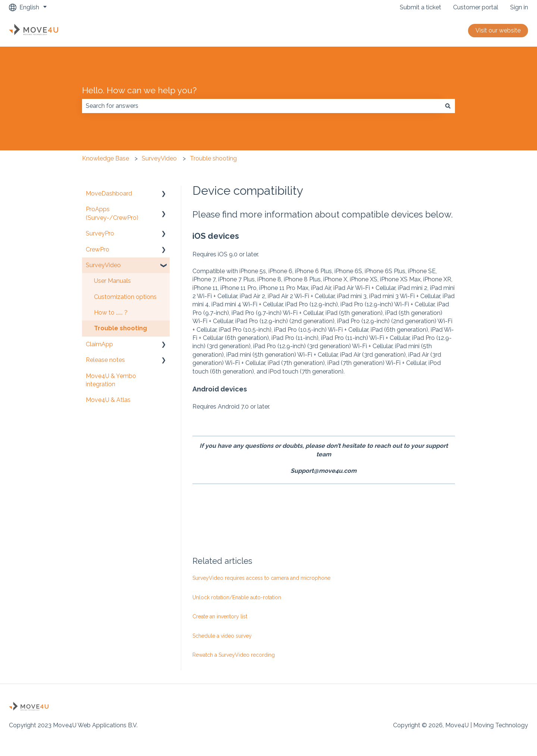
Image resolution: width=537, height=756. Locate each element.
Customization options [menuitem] (125, 297)
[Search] (448, 106)
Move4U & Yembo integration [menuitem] (111, 380)
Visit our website (498, 30)
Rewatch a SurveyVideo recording (234, 655)
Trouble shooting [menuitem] (120, 328)
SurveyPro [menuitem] (100, 233)
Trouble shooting (213, 158)
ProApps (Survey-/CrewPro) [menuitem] (112, 213)
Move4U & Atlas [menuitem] (108, 400)
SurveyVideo (159, 158)
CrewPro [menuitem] (98, 249)
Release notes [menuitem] (105, 360)
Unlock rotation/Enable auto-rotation (237, 597)
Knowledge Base (106, 158)
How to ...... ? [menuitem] (111, 313)
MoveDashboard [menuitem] (109, 193)
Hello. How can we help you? (139, 90)
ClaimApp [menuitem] (99, 344)
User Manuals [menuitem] (112, 281)
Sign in (519, 7)
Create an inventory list (220, 616)
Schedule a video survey (222, 636)
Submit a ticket (420, 7)
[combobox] (261, 106)
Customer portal (476, 7)
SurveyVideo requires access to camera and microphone (261, 578)
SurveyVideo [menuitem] (103, 265)
